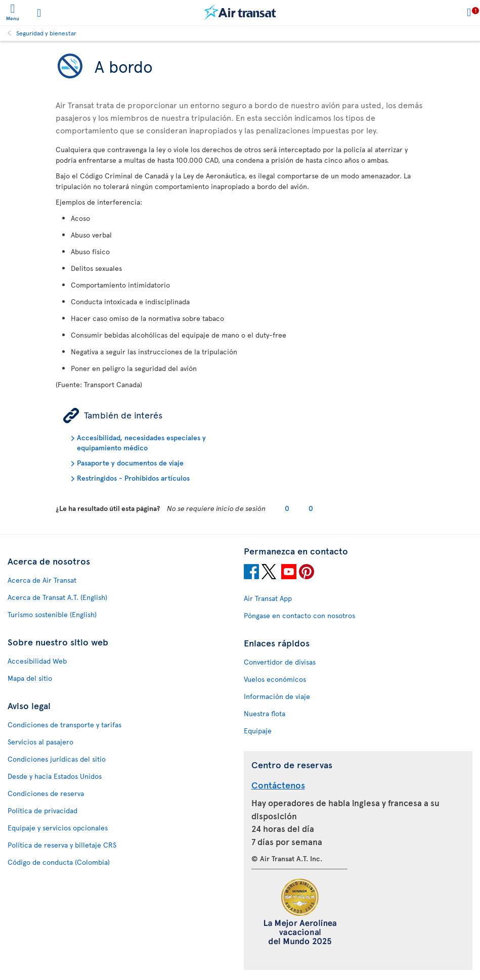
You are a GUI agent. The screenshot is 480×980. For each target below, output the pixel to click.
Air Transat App (268, 598)
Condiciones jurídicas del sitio (57, 759)
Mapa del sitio (30, 678)
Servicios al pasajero (40, 742)
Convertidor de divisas (280, 662)
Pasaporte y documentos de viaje (130, 463)
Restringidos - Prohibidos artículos (133, 478)
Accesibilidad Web (37, 661)
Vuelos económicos (275, 679)
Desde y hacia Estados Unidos (55, 776)
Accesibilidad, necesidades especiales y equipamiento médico (141, 442)
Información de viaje (277, 696)
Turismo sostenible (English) (52, 614)
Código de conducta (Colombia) (59, 862)
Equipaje (258, 731)
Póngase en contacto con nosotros (299, 615)
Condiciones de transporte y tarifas (64, 725)
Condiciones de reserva (46, 793)
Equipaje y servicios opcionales (58, 828)
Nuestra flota (265, 713)
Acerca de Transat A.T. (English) (57, 597)
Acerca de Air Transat (42, 580)
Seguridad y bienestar (46, 33)
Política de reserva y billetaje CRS (62, 845)
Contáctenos (278, 785)
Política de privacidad (42, 810)
